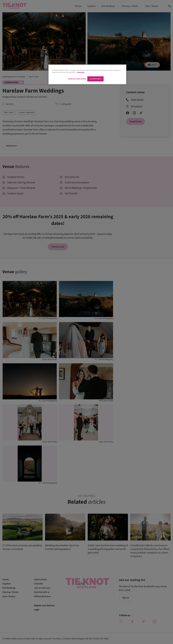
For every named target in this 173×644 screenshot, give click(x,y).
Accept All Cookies (95, 79)
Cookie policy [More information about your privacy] (81, 72)
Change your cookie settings (77, 79)
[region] (87, 74)
